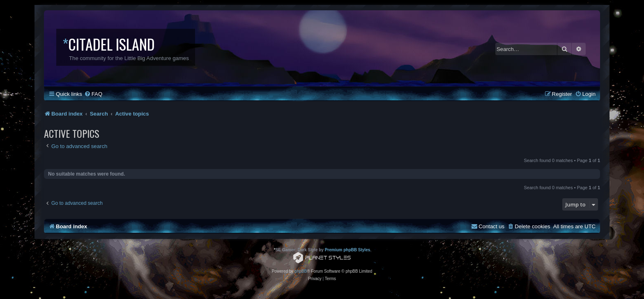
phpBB (301, 271)
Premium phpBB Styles (348, 250)
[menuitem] (93, 94)
